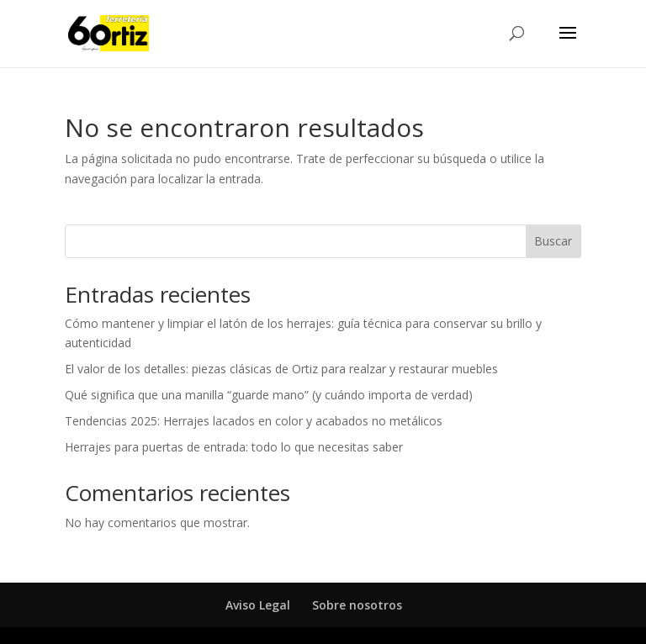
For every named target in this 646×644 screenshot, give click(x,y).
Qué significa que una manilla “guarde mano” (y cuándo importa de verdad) (269, 395)
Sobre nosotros (357, 605)
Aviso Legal (258, 605)
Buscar (553, 241)
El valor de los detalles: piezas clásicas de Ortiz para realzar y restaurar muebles (281, 369)
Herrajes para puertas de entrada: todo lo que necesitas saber (234, 447)
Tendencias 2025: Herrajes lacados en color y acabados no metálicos (254, 421)
